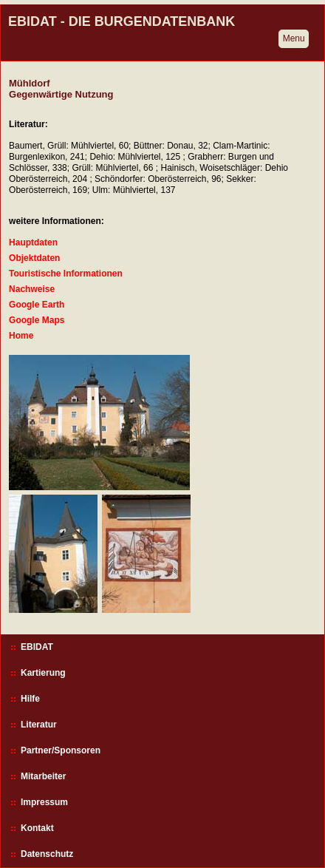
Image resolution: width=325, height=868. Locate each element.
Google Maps (37, 320)
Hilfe (30, 699)
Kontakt (37, 828)
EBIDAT (37, 647)
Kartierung (43, 673)
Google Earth (37, 305)
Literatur (39, 725)
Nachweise (32, 289)
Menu (294, 38)
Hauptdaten (33, 243)
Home (21, 336)
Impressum (44, 802)
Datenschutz (47, 854)
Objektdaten (34, 258)
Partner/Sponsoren (61, 750)
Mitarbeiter (43, 776)
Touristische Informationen (66, 274)
